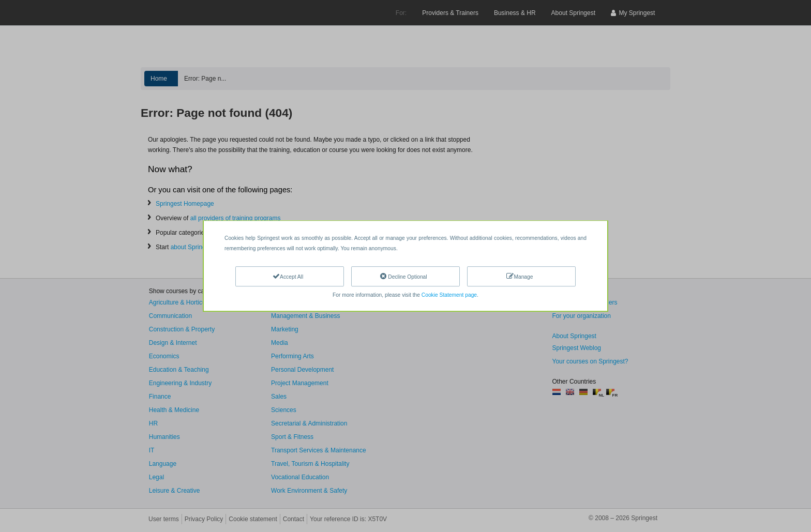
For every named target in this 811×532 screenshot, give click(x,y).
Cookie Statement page (449, 295)
